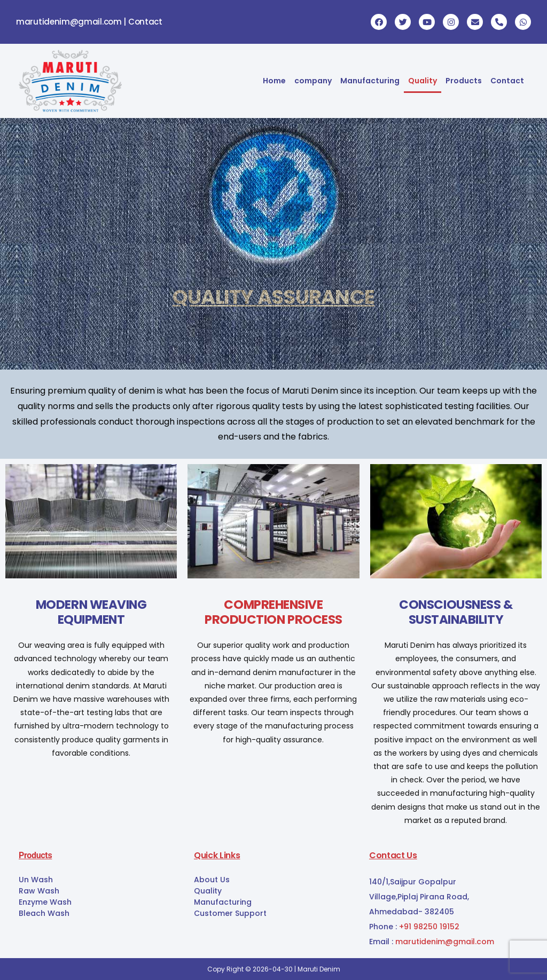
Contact (507, 81)
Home (274, 81)
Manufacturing (370, 81)
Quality (423, 81)
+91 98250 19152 (429, 927)
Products (464, 81)
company (313, 81)
